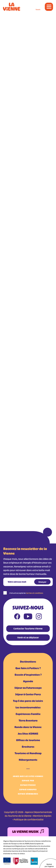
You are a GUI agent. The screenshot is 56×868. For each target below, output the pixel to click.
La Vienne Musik (28, 832)
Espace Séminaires (28, 794)
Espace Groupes (28, 790)
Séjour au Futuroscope (28, 688)
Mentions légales (42, 816)
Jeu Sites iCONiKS (28, 734)
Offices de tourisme (28, 740)
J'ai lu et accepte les (26, 593)
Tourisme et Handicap (28, 753)
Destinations (28, 662)
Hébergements (28, 760)
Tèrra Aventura (28, 721)
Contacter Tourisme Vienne (28, 629)
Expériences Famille (28, 714)
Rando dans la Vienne (28, 727)
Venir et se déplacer (28, 637)
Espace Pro (28, 781)
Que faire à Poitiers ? (28, 668)
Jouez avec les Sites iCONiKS (28, 776)
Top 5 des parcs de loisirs (28, 701)
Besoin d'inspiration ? (28, 675)
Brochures (28, 747)
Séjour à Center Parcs (28, 694)
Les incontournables (28, 708)
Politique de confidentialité (29, 820)
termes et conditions (35, 593)
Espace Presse (28, 785)
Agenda (28, 681)
